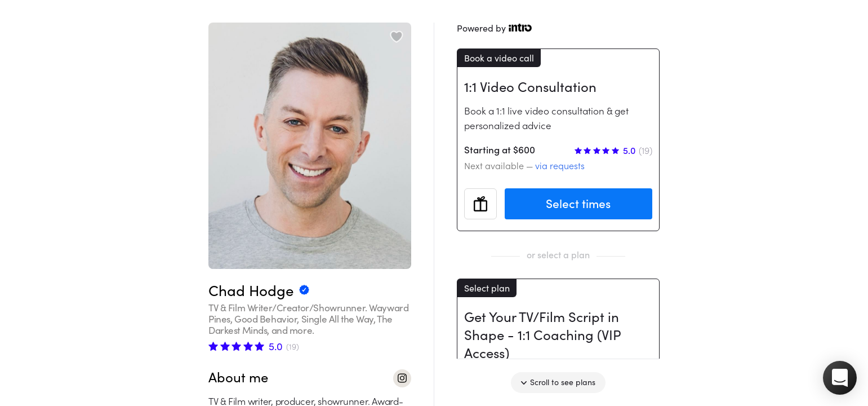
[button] (840, 378)
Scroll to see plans (558, 382)
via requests (560, 166)
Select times (578, 204)
